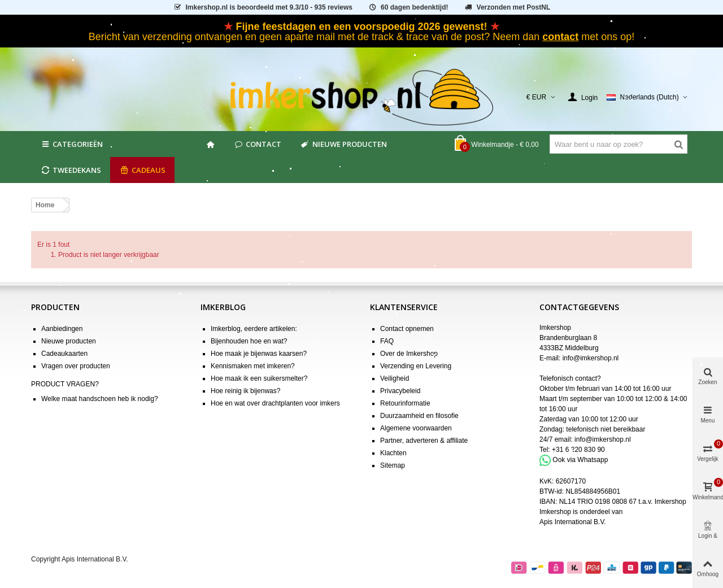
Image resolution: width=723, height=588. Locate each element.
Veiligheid (395, 378)
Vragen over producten (76, 366)
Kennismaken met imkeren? (253, 366)
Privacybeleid (400, 391)
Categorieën (71, 144)
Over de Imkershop (409, 354)
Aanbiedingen (62, 329)
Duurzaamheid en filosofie (419, 416)
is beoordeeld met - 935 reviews (263, 7)
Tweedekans (71, 170)
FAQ (387, 341)
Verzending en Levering (416, 366)
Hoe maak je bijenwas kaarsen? (259, 354)
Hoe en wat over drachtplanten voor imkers (275, 403)
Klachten (393, 453)
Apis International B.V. (573, 522)
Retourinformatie (405, 403)
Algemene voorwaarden (416, 428)
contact (560, 37)
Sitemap (393, 465)
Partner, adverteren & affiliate (424, 441)
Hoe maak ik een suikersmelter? (259, 378)
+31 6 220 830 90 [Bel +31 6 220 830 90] (578, 450)
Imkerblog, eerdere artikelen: (254, 329)
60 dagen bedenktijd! (408, 7)
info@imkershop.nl (591, 358)
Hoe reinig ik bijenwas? (245, 391)
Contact (257, 144)
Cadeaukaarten (64, 354)
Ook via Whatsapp (580, 460)
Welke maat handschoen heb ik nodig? (100, 399)
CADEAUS (142, 170)
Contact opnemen (407, 329)
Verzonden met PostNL (507, 7)
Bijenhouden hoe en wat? (249, 341)
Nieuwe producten (343, 144)
